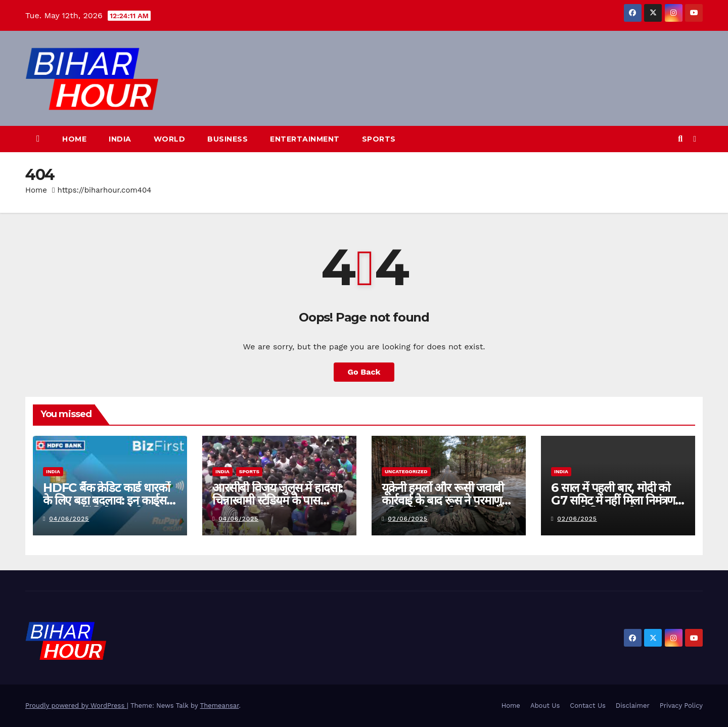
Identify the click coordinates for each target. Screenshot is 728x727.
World (170, 139)
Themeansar (220, 706)
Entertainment (305, 139)
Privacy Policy (681, 706)
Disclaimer (633, 706)
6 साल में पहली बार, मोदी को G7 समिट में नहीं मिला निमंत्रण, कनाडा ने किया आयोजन (615, 500)
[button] (680, 139)
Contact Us (588, 706)
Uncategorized (406, 471)
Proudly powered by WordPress (76, 706)
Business (227, 139)
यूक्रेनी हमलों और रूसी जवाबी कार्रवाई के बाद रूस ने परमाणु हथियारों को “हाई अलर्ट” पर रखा (449, 500)
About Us (545, 706)
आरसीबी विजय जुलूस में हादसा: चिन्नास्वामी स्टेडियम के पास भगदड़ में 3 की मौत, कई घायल (278, 500)
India (120, 139)
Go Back (364, 372)
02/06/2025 (408, 519)
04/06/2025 (69, 519)
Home (74, 139)
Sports (379, 139)
